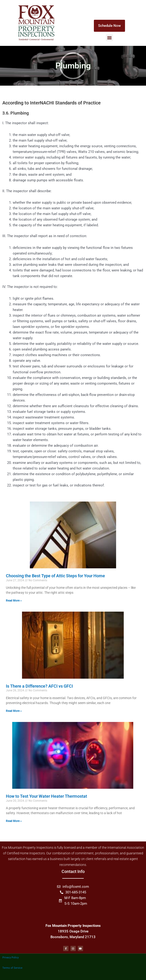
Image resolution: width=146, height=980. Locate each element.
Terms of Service (12, 968)
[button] (109, 38)
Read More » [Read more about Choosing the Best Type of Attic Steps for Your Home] (14, 601)
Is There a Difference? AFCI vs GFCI (39, 686)
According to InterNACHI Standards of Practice (52, 103)
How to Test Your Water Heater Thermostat (46, 796)
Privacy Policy (10, 958)
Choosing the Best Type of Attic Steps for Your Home (55, 576)
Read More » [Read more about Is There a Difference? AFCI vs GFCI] (14, 711)
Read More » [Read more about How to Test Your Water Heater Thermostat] (14, 821)
